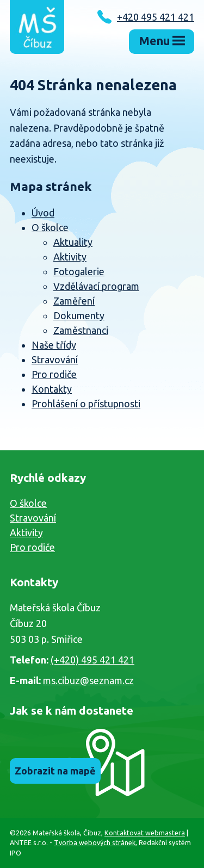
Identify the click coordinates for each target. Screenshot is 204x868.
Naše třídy (54, 345)
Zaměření (74, 301)
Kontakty (52, 389)
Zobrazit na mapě (55, 771)
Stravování (55, 359)
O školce (50, 227)
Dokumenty (79, 315)
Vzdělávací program (96, 286)
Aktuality (73, 242)
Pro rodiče (54, 374)
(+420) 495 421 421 (92, 660)
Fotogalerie (79, 271)
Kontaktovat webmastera (145, 833)
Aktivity (70, 257)
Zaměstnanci (81, 330)
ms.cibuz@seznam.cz (88, 680)
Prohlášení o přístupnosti (86, 404)
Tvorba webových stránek (95, 842)
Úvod (43, 213)
